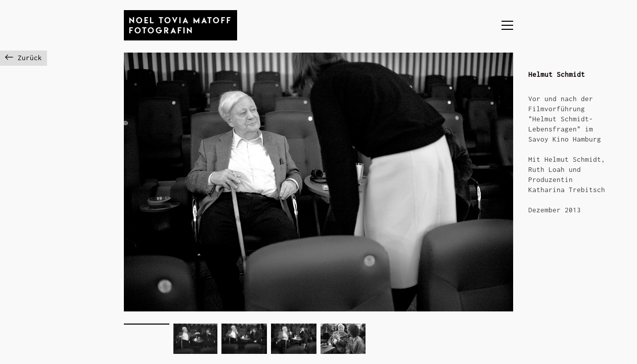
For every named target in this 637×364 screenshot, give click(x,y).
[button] (507, 25)
